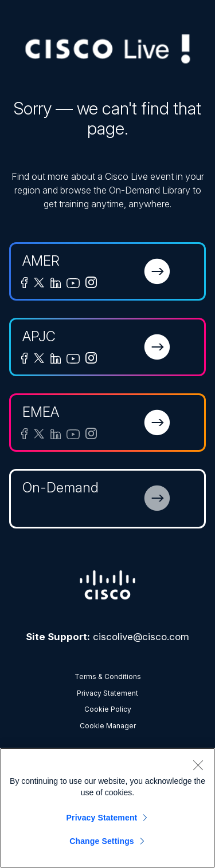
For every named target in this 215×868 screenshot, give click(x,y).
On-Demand (60, 488)
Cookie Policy (108, 709)
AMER (41, 261)
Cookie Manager (108, 726)
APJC (39, 336)
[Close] (198, 765)
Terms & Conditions (108, 676)
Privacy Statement (107, 693)
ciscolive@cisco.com (141, 637)
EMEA (41, 412)
